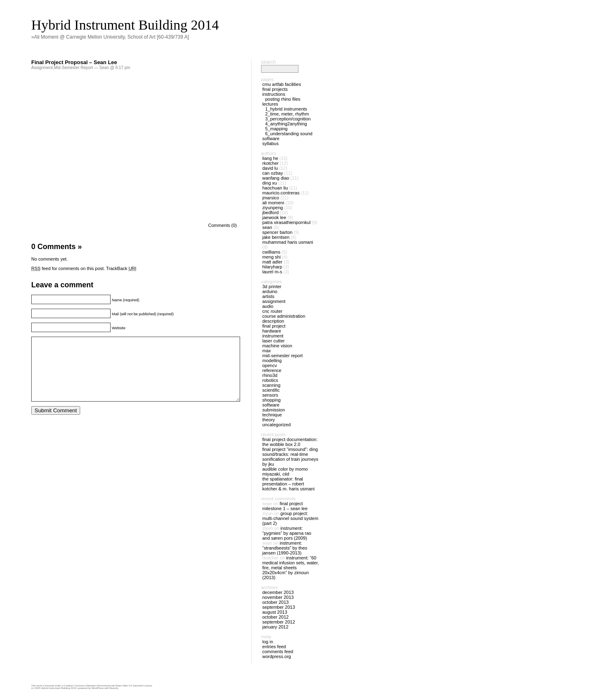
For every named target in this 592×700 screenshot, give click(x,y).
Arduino (270, 291)
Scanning (271, 385)
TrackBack (121, 268)
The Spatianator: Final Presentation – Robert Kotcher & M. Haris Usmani (288, 484)
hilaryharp (272, 267)
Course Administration (284, 316)
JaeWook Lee (274, 217)
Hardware (272, 331)
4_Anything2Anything (286, 124)
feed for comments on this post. (68, 268)
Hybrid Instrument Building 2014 (125, 25)
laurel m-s (272, 272)
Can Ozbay (273, 173)
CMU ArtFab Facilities (282, 84)
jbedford (271, 213)
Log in (268, 642)
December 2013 (278, 592)
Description (273, 321)
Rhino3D (270, 375)
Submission (274, 410)
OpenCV (269, 365)
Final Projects (275, 89)
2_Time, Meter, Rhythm (287, 114)
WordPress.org (277, 656)
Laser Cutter (273, 341)
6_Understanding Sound (289, 134)
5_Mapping (276, 129)
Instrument (273, 336)
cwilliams (271, 252)
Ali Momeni (273, 203)
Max (267, 351)
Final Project (274, 326)
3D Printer (272, 286)
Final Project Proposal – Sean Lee (74, 62)
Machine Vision (277, 346)
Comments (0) (222, 225)
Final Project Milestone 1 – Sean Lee (285, 506)
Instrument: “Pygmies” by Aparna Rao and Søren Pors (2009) (287, 533)
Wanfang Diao (276, 178)
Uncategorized (276, 425)
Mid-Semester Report (73, 68)
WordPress (98, 688)
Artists (268, 296)
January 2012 (275, 627)
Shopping (272, 400)
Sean (267, 227)
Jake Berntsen (276, 237)
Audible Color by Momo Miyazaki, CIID (285, 471)
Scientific (271, 390)
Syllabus (271, 143)
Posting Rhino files (283, 99)
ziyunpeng (273, 208)
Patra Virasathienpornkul (286, 222)
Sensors (270, 395)
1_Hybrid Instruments (286, 109)
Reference (272, 370)
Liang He (270, 158)
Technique (272, 415)
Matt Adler (272, 262)
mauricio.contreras (281, 193)
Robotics (270, 380)
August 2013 (275, 612)
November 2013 (278, 597)
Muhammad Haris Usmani (288, 242)
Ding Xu (269, 183)
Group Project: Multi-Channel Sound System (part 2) (290, 518)
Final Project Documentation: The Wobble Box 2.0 (290, 442)
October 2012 (275, 617)
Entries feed (274, 647)
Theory (269, 420)
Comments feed (278, 651)
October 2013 (275, 602)
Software (271, 139)
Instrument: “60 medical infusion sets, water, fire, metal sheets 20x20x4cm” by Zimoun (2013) (291, 568)
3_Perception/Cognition (288, 119)
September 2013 (279, 607)
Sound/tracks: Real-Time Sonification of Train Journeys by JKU (290, 459)
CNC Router (272, 311)
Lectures (270, 104)
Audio (268, 306)
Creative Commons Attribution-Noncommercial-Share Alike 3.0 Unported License (108, 686)
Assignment (42, 68)
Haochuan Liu (275, 188)
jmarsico (271, 198)
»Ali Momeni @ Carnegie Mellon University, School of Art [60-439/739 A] (110, 37)
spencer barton (277, 232)
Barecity (114, 688)
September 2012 (279, 622)
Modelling (272, 360)
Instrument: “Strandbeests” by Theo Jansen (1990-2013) (285, 548)
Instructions (274, 94)
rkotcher (271, 163)
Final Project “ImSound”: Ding (290, 449)
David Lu (270, 168)
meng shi (272, 257)
